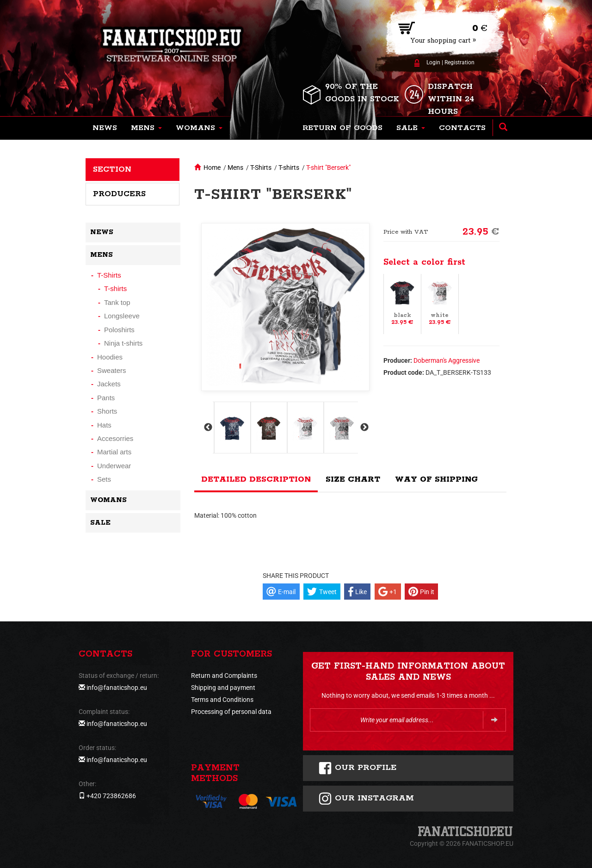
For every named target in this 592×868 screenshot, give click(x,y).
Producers (119, 194)
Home (212, 167)
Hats (104, 425)
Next (364, 428)
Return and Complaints (224, 676)
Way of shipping (436, 479)
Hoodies (110, 357)
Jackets (109, 384)
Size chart (353, 479)
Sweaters (112, 370)
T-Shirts (261, 167)
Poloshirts (119, 330)
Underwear (114, 466)
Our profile (357, 768)
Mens (235, 167)
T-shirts (289, 167)
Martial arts (114, 452)
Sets (104, 479)
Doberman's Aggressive (447, 360)
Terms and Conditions (222, 700)
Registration (459, 62)
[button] (146, 128)
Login (433, 62)
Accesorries (115, 438)
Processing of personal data (231, 712)
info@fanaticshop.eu (117, 688)
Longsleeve (122, 316)
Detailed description (256, 479)
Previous (207, 428)
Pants (106, 398)
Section (112, 169)
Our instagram (366, 799)
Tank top (117, 302)
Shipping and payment (223, 688)
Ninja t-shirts (123, 343)
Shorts (107, 411)
